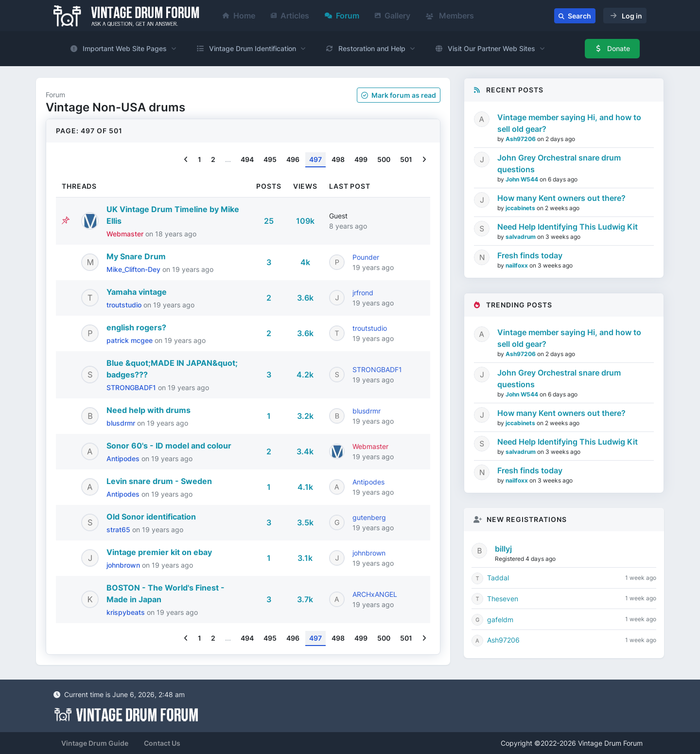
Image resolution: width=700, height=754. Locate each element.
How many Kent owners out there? (561, 198)
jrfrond (363, 293)
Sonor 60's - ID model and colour (169, 446)
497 (315, 159)
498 (338, 159)
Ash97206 (521, 139)
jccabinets (521, 208)
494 (247, 159)
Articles (290, 16)
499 (361, 159)
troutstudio (125, 305)
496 (293, 159)
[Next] (424, 160)
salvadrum (521, 237)
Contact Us (162, 743)
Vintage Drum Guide (95, 743)
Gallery (393, 16)
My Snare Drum (136, 256)
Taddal (498, 578)
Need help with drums (149, 410)
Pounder (366, 257)
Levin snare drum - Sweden (159, 481)
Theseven (503, 599)
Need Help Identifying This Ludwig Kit (568, 227)
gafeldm (500, 619)
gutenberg (369, 517)
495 (270, 159)
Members (450, 16)
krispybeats (127, 612)
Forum (342, 16)
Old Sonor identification (151, 517)
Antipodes (124, 458)
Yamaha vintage (137, 292)
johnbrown (124, 565)
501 (406, 159)
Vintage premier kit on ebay (159, 552)
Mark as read (399, 95)
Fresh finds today (530, 255)
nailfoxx (517, 265)
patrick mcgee (131, 340)
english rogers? (136, 327)
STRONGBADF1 (132, 387)
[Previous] (186, 160)
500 (384, 159)
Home (239, 16)
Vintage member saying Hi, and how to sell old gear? (569, 123)
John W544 (523, 179)
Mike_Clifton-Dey (134, 269)
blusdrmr (122, 423)
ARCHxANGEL (375, 594)
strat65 (119, 530)
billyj (503, 549)
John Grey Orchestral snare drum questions (559, 163)
